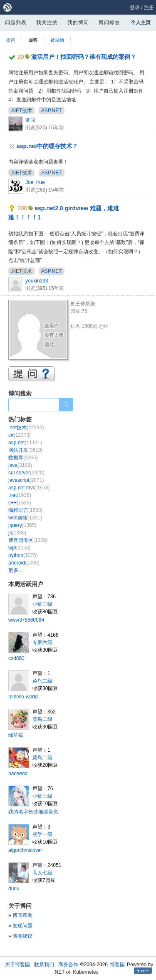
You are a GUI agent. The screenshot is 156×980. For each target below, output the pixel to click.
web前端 (25, 518)
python (23, 555)
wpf (19, 548)
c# (20, 435)
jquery (22, 525)
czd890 (16, 658)
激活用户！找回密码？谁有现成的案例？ (84, 57)
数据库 (23, 458)
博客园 (117, 965)
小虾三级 (42, 604)
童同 (30, 120)
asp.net (25, 443)
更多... (15, 570)
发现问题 (22, 926)
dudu (14, 889)
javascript (26, 480)
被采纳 (57, 40)
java (20, 465)
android (24, 563)
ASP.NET (52, 111)
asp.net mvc (29, 488)
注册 (149, 8)
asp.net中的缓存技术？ (47, 146)
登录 (135, 8)
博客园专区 (28, 540)
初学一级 (42, 834)
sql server (26, 473)
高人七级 (42, 873)
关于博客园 (17, 965)
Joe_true (35, 182)
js (17, 533)
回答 (33, 40)
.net (20, 495)
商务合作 (68, 965)
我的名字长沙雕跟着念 (33, 812)
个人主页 (141, 23)
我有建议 (22, 936)
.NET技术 (21, 111)
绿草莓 (16, 735)
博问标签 (109, 23)
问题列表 (16, 23)
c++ (20, 503)
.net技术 (26, 428)
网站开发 (26, 450)
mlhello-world (23, 697)
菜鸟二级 (42, 681)
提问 (11, 40)
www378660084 (26, 620)
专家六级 (42, 642)
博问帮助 (22, 915)
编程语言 (26, 510)
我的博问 (78, 23)
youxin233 (37, 281)
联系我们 (44, 965)
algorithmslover (25, 850)
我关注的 (47, 23)
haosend (18, 773)
